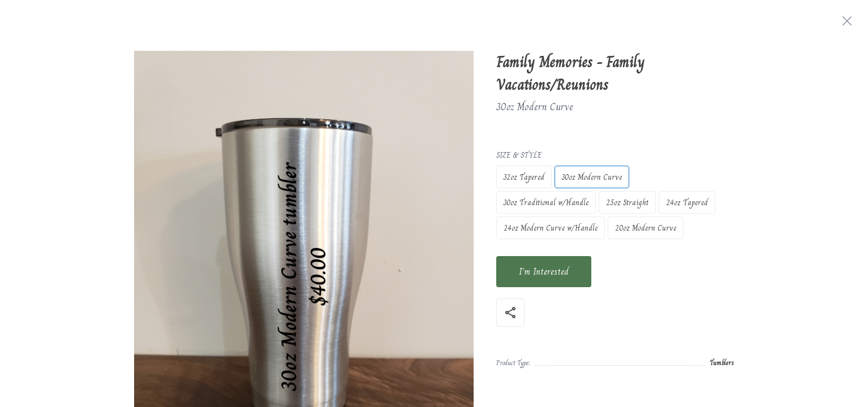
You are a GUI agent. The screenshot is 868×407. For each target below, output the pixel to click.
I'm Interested (544, 272)
